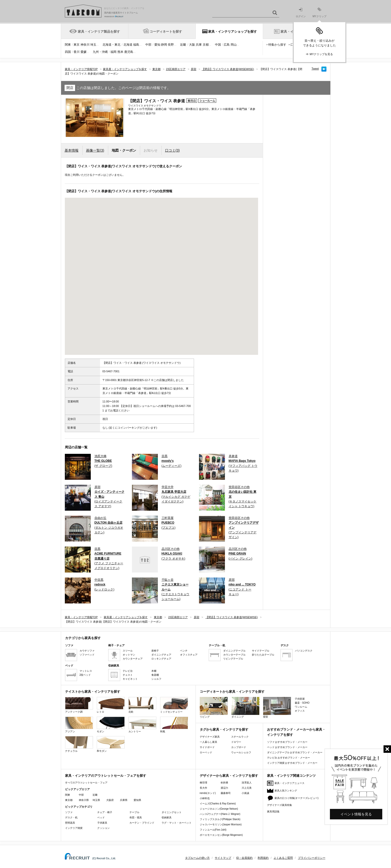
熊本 (120, 52)
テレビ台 (128, 671)
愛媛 (84, 52)
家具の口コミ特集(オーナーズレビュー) (297, 798)
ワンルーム (301, 707)
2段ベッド (85, 675)
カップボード (239, 747)
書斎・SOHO (302, 703)
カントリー (142, 725)
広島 (227, 45)
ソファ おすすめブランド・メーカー (287, 742)
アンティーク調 (79, 705)
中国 (218, 45)
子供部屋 (300, 699)
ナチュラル (79, 744)
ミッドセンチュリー (174, 705)
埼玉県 (96, 800)
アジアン (79, 725)
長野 (171, 45)
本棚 (154, 671)
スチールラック (240, 737)
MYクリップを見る (321, 54)
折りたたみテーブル (263, 655)
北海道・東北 (111, 45)
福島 (136, 45)
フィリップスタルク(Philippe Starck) (220, 819)
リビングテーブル (233, 659)
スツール (128, 651)
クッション (103, 828)
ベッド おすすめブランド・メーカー (287, 747)
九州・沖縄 (100, 52)
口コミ (172, 150)
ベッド (101, 818)
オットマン (129, 655)
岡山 (234, 45)
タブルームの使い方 (197, 858)
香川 (77, 52)
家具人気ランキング (286, 791)
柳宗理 (203, 783)
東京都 (69, 800)
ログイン (301, 13)
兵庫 (199, 45)
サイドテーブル (261, 651)
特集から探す (277, 45)
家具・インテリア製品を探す (99, 32)
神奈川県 (84, 800)
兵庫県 (124, 800)
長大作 (203, 788)
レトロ (111, 705)
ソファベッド (87, 655)
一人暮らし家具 (208, 742)
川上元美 (247, 788)
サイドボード (207, 747)
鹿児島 (129, 52)
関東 (68, 45)
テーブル (134, 812)
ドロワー (236, 742)
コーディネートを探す (166, 32)
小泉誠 (245, 793)
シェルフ (156, 679)
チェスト (128, 675)
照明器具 (70, 823)
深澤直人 (247, 783)
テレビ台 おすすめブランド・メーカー (289, 758)
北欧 (142, 705)
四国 (68, 52)
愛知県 (137, 800)
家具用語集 (273, 812)
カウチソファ (87, 651)
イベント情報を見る (356, 814)
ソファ (69, 812)
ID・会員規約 (244, 858)
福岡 (113, 52)
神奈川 (85, 45)
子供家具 (102, 823)
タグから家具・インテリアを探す (224, 729)
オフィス (300, 711)
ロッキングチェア (161, 659)
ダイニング (245, 708)
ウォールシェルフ (241, 752)
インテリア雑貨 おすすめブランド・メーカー (292, 763)
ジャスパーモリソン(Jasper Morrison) (221, 824)
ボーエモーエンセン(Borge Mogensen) (221, 835)
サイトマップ (223, 858)
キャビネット (130, 679)
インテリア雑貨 (74, 828)
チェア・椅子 (105, 812)
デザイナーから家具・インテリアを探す (229, 776)
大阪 (192, 45)
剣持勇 (224, 783)
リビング (214, 708)
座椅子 (155, 651)
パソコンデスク (304, 651)
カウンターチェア (133, 659)
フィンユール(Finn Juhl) (213, 830)
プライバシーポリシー (312, 858)
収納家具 (167, 818)
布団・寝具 (136, 818)
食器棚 (155, 675)
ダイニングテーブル (234, 651)
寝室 (277, 708)
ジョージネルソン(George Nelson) (219, 809)
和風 (174, 725)
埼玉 (93, 45)
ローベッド (206, 752)
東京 (77, 45)
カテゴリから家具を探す (83, 638)
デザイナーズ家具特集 (280, 805)
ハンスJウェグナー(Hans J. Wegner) (220, 814)
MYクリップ (320, 13)
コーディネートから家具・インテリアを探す (232, 692)
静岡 (164, 45)
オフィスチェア (189, 655)
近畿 (183, 45)
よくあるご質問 (283, 858)
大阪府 (110, 800)
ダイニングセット (172, 812)
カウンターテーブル (234, 655)
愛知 (157, 45)
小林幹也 (205, 798)
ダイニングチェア (161, 655)
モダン (111, 725)
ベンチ (184, 651)
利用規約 (263, 858)
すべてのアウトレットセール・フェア (86, 783)
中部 (148, 45)
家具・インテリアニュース (290, 783)
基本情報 (72, 150)
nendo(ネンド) (208, 793)
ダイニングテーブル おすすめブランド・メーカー (295, 752)
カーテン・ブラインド (142, 823)
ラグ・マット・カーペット (177, 823)
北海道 (128, 45)
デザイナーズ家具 (210, 737)
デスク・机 (71, 818)
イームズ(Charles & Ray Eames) (218, 804)
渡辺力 (224, 788)
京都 (206, 45)
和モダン (111, 744)
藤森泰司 (226, 793)
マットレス (86, 671)
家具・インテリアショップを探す (233, 32)
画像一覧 (95, 150)
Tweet (315, 69)
